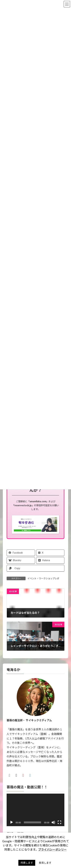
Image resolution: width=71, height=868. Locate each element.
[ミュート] (53, 822)
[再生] (12, 822)
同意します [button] (27, 863)
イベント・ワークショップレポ (43, 578)
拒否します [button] (45, 863)
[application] (36, 810)
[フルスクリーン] (59, 822)
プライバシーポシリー (52, 849)
